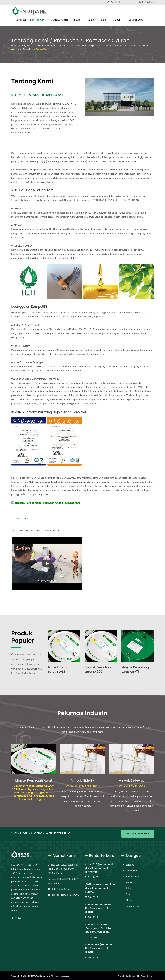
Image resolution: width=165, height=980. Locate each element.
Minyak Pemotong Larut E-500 (99, 669)
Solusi (92, 20)
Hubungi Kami (136, 20)
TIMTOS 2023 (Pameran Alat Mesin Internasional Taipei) (99, 907)
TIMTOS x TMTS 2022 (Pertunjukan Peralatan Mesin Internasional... (99, 927)
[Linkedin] (20, 918)
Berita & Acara (60, 20)
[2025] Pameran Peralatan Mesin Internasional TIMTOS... (101, 887)
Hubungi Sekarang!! (138, 834)
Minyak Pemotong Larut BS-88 (62, 669)
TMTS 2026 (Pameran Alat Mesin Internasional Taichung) (100, 867)
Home (18, 49)
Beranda (21, 20)
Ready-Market (147, 975)
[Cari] (108, 2)
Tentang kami (42, 49)
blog (105, 20)
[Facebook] (13, 918)
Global (118, 20)
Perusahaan (38, 20)
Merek (79, 20)
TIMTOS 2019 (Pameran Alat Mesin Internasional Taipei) (99, 948)
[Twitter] (16, 918)
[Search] (124, 2)
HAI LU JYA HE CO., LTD (39, 975)
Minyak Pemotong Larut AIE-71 (135, 669)
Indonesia (148, 2)
